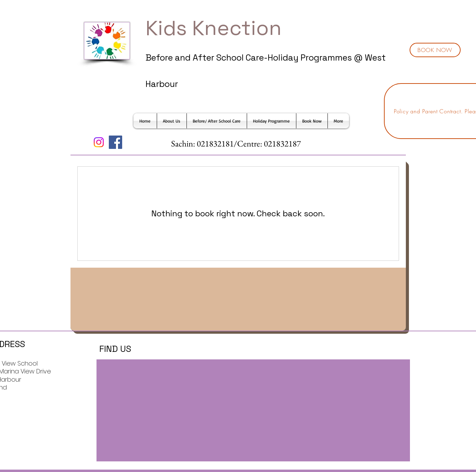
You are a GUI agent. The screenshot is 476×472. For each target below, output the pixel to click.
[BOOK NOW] (435, 50)
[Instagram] (99, 142)
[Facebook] (115, 142)
